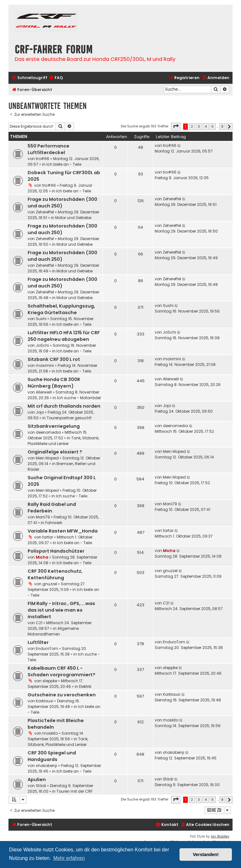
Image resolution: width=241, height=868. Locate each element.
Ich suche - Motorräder (79, 398)
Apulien (37, 780)
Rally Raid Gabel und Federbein (52, 508)
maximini (45, 365)
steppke (50, 681)
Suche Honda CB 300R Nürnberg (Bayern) (54, 383)
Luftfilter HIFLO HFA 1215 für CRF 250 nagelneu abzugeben (64, 336)
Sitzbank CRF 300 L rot (54, 359)
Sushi (41, 319)
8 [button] (222, 126)
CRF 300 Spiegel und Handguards (52, 756)
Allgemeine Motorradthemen (53, 631)
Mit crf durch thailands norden (64, 406)
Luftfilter (38, 642)
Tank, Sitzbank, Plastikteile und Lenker (63, 441)
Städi (41, 786)
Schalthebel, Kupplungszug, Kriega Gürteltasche (61, 309)
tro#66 (43, 159)
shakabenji (46, 766)
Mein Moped (47, 458)
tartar (48, 537)
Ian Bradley (220, 836)
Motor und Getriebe (73, 218)
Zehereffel (45, 212)
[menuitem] (56, 78)
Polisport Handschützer (56, 551)
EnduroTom (47, 648)
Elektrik (85, 686)
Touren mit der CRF (75, 791)
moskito (50, 733)
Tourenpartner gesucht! (69, 418)
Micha (42, 557)
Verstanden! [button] (206, 855)
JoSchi (42, 345)
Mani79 (43, 517)
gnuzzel (50, 584)
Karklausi (45, 701)
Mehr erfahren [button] (69, 858)
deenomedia (48, 432)
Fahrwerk (54, 523)
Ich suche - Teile (72, 496)
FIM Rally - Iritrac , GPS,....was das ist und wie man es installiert (61, 610)
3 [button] (199, 126)
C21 (39, 623)
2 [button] (192, 126)
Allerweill (44, 392)
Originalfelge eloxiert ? (55, 452)
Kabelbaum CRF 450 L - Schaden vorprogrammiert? (62, 671)
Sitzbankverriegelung (54, 426)
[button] (176, 126)
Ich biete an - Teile (64, 164)
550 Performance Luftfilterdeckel (48, 149)
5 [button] (213, 126)
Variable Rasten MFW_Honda (63, 531)
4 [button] (206, 126)
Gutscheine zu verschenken (62, 695)
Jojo (40, 412)
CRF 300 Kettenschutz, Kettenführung (55, 574)
